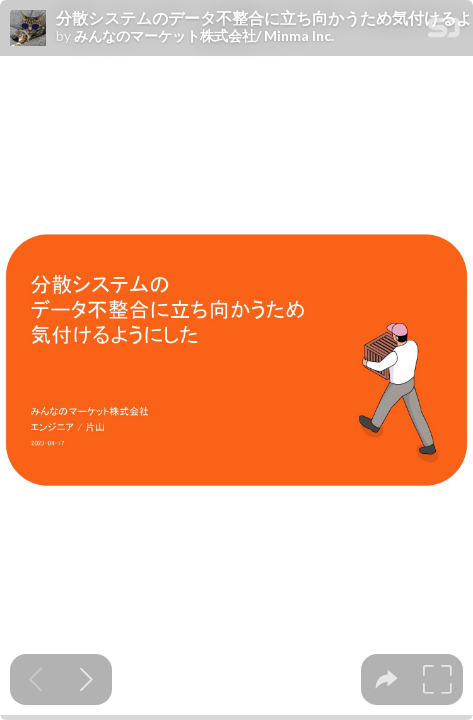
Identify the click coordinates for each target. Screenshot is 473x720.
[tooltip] (386, 679)
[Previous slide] (35, 679)
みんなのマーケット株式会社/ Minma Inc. (204, 36)
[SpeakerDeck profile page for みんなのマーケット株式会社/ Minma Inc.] (28, 29)
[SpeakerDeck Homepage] (444, 31)
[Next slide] (86, 679)
